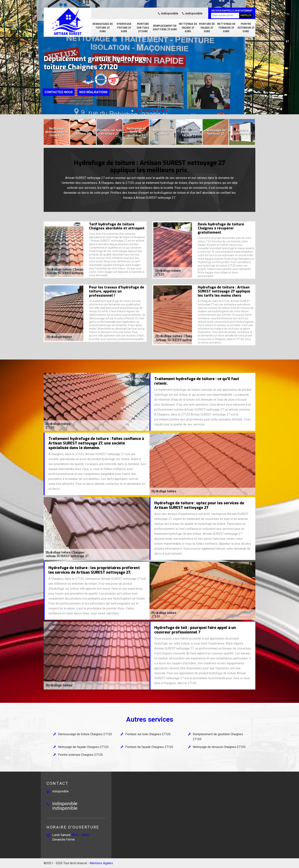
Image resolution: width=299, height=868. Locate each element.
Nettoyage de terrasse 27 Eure (226, 28)
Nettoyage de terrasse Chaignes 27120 (219, 747)
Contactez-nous (59, 92)
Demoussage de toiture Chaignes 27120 (85, 734)
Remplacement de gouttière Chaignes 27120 (218, 737)
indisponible (168, 13)
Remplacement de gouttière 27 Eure (165, 28)
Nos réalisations (93, 92)
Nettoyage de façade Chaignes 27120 (83, 747)
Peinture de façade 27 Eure (207, 28)
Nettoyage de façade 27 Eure (188, 28)
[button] (132, 111)
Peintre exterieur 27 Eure (246, 28)
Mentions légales (101, 863)
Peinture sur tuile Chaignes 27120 (148, 734)
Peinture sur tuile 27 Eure (143, 28)
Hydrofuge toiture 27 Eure (124, 28)
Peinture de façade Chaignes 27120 (149, 747)
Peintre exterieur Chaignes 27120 (80, 755)
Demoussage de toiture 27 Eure (103, 28)
